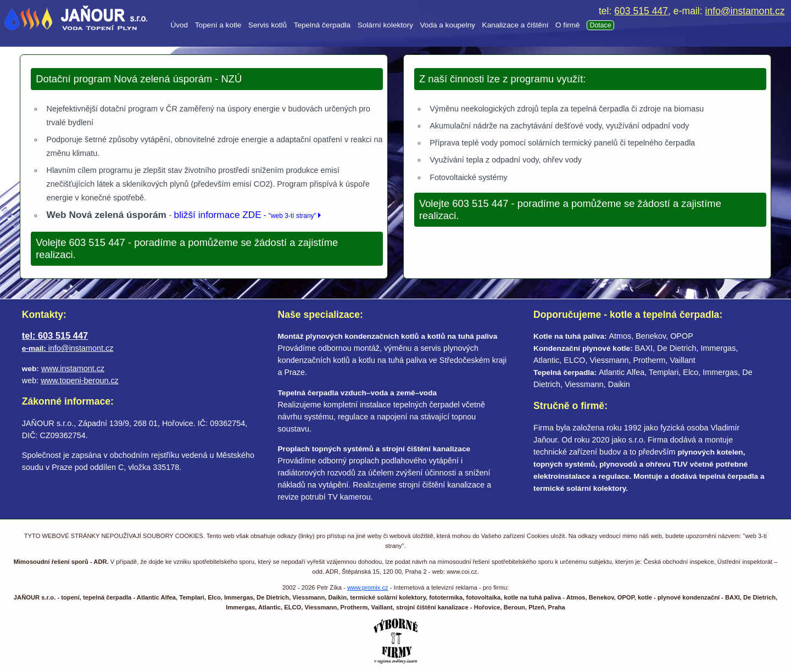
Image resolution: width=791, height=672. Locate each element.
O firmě (568, 25)
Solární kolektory (385, 25)
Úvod (179, 25)
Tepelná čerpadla (322, 25)
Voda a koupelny (448, 25)
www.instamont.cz (73, 368)
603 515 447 (641, 11)
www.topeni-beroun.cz (80, 380)
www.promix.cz (368, 587)
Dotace (600, 25)
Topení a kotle (218, 25)
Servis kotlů (268, 25)
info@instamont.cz (745, 11)
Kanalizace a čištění (516, 25)
